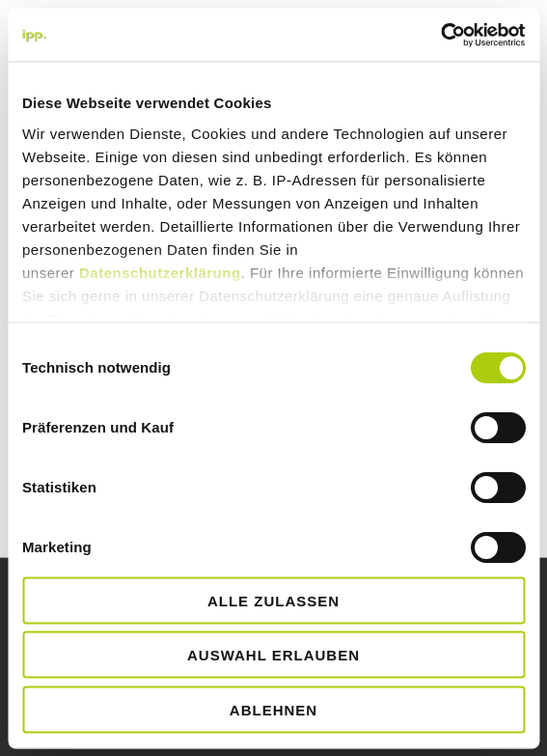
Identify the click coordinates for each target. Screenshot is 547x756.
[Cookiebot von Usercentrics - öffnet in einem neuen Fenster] (440, 35)
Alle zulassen (273, 600)
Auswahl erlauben (273, 655)
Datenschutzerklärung (160, 272)
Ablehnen (273, 709)
